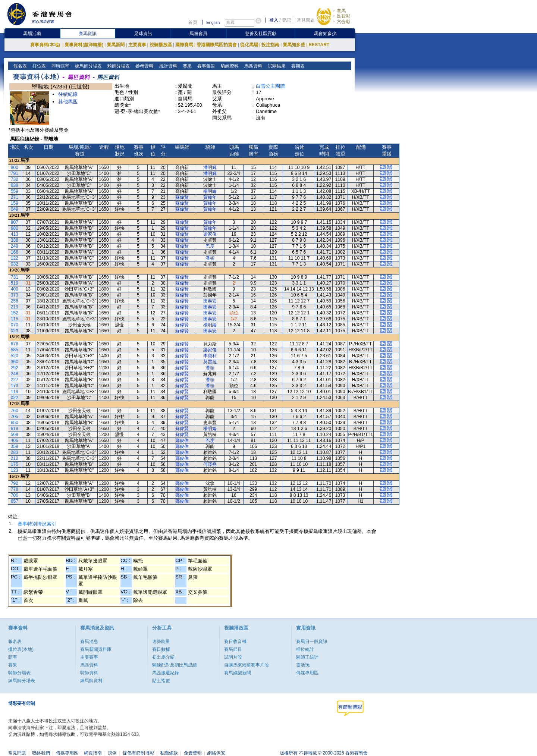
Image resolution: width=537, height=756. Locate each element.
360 (15, 362)
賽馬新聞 (116, 45)
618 (15, 429)
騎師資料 (89, 673)
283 (15, 452)
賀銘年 (210, 197)
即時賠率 (60, 66)
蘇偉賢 (182, 197)
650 (15, 423)
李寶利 (210, 356)
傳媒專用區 (307, 673)
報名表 (20, 66)
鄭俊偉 (182, 440)
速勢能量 (161, 641)
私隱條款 (169, 753)
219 (15, 307)
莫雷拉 (210, 362)
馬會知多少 (325, 34)
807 (15, 222)
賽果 (186, 66)
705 (15, 417)
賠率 (13, 657)
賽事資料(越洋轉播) (84, 45)
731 (15, 277)
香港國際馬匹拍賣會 (217, 45)
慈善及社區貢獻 (261, 34)
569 (15, 435)
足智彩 (343, 16)
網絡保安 (216, 753)
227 (15, 380)
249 (15, 246)
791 (15, 173)
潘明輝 (210, 167)
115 (15, 319)
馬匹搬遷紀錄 (166, 673)
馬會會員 (198, 34)
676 (15, 344)
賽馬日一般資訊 (312, 641)
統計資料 (167, 66)
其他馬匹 (68, 102)
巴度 (210, 246)
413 (15, 234)
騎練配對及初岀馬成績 (175, 665)
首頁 (193, 22)
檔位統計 (305, 649)
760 (15, 411)
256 (15, 301)
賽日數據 (161, 649)
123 (15, 470)
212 (15, 458)
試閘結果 (276, 66)
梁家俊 (210, 234)
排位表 (39, 66)
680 (15, 228)
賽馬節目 (233, 649)
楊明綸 (210, 191)
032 (15, 264)
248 (15, 374)
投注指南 (270, 45)
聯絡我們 (41, 753)
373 (15, 295)
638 (15, 185)
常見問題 (306, 20)
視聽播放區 (161, 45)
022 (15, 398)
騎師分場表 (118, 66)
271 (15, 197)
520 (15, 356)
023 (15, 331)
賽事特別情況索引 (37, 524)
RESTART (319, 45)
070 (15, 325)
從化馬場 (249, 45)
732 (15, 179)
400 (15, 289)
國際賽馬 (184, 45)
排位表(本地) (21, 649)
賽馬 (341, 11)
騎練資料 (229, 66)
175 (15, 464)
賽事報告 (205, 66)
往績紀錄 (68, 94)
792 (15, 483)
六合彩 (343, 22)
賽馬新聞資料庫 (96, 649)
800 (15, 167)
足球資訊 (143, 34)
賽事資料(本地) (46, 45)
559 (15, 191)
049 (15, 209)
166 (15, 252)
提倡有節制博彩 (138, 753)
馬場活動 (32, 34)
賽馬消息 (89, 641)
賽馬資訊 (88, 34)
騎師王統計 (307, 657)
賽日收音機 (235, 641)
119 (15, 392)
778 (15, 489)
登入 (274, 20)
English (213, 22)
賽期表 (297, 66)
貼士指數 (161, 681)
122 (15, 258)
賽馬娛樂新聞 (238, 673)
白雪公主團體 (270, 86)
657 (15, 501)
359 (15, 446)
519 (15, 283)
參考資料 (144, 66)
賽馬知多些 (294, 45)
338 (15, 240)
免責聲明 (193, 753)
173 (15, 386)
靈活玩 (303, 665)
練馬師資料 (91, 681)
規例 (112, 753)
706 (15, 495)
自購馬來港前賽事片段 (246, 665)
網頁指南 (93, 753)
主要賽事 (137, 45)
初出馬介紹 (163, 657)
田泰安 (210, 301)
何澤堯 (210, 464)
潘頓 (210, 258)
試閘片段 (233, 657)
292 (15, 368)
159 (15, 203)
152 (15, 313)
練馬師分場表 (88, 66)
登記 (286, 20)
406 (15, 440)
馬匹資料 (252, 66)
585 (15, 350)
